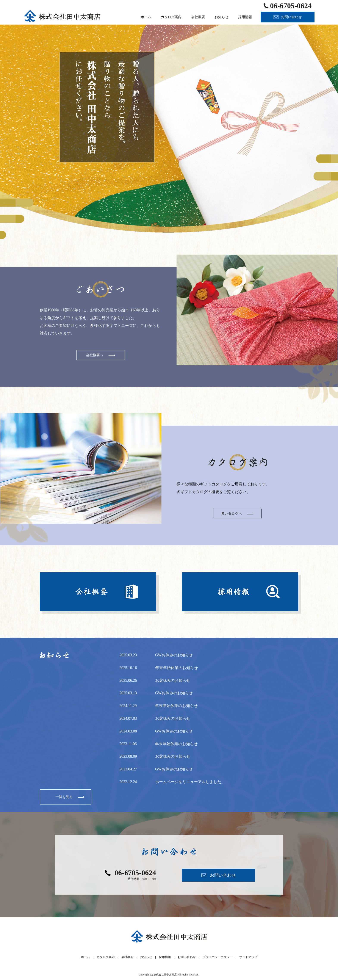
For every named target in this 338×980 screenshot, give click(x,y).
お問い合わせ (187, 957)
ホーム (85, 957)
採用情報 (165, 957)
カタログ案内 (106, 957)
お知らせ (146, 957)
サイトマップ (248, 957)
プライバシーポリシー (218, 957)
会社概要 (127, 957)
